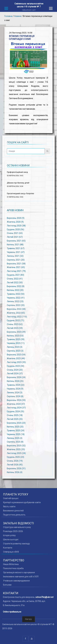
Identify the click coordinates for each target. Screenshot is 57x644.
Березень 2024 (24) (16, 377)
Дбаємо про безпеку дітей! (18, 183)
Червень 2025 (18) (16, 434)
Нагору (28, 619)
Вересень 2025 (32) (16, 446)
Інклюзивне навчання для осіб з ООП (21, 577)
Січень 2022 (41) (15, 279)
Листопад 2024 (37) (16, 408)
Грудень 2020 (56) (15, 229)
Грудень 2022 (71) (15, 320)
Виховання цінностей (13, 511)
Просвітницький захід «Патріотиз (20, 194)
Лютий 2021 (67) (15, 237)
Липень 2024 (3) (15, 393)
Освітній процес (11, 498)
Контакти (8, 548)
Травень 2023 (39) (16, 339)
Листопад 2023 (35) (16, 362)
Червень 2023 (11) (16, 343)
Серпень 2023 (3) (15, 351)
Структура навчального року (17, 527)
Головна (8, 16)
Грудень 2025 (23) (15, 457)
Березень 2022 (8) (16, 286)
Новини (18, 16)
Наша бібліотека (11, 564)
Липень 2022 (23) (15, 301)
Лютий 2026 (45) (15, 465)
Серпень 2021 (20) (16, 260)
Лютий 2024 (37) (15, 374)
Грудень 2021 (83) (15, 275)
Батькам (7, 585)
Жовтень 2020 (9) (15, 222)
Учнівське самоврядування (16, 581)
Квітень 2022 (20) (15, 290)
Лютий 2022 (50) (15, 283)
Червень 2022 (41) (16, 298)
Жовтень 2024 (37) (16, 404)
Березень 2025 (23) (16, 423)
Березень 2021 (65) (16, 241)
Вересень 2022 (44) (16, 309)
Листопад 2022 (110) (17, 317)
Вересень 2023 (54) (16, 355)
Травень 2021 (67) (16, 248)
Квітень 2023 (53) (15, 336)
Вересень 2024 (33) (16, 400)
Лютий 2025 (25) (15, 419)
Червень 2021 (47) (16, 252)
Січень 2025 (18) (15, 415)
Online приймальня (12, 612)
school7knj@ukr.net (45, 597)
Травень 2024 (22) (16, 385)
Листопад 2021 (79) (16, 271)
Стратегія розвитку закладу (16, 544)
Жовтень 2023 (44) (16, 358)
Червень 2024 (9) (15, 389)
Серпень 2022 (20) (16, 305)
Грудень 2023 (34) (15, 366)
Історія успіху (9, 535)
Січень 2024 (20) (15, 370)
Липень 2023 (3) (15, 347)
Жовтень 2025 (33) (16, 449)
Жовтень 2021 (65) (16, 267)
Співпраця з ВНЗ (11, 552)
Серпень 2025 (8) (15, 442)
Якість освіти (9, 507)
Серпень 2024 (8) (15, 396)
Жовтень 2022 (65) (16, 313)
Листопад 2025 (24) (16, 453)
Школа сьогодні (11, 540)
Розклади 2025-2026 (13, 531)
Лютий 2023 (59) (15, 328)
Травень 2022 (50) (16, 294)
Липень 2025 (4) (15, 438)
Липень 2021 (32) (15, 256)
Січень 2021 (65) (15, 233)
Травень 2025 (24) (16, 430)
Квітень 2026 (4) (15, 472)
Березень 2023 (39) (16, 332)
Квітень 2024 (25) (15, 381)
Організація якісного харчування (19, 572)
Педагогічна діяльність (14, 515)
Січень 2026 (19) (15, 461)
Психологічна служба (13, 568)
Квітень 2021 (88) (15, 245)
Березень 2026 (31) (16, 468)
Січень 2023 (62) (15, 324)
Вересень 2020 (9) (16, 218)
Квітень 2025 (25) (15, 427)
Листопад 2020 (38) (16, 226)
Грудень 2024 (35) (15, 411)
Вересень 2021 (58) (16, 263)
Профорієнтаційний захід (17, 172)
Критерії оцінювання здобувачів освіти (22, 502)
